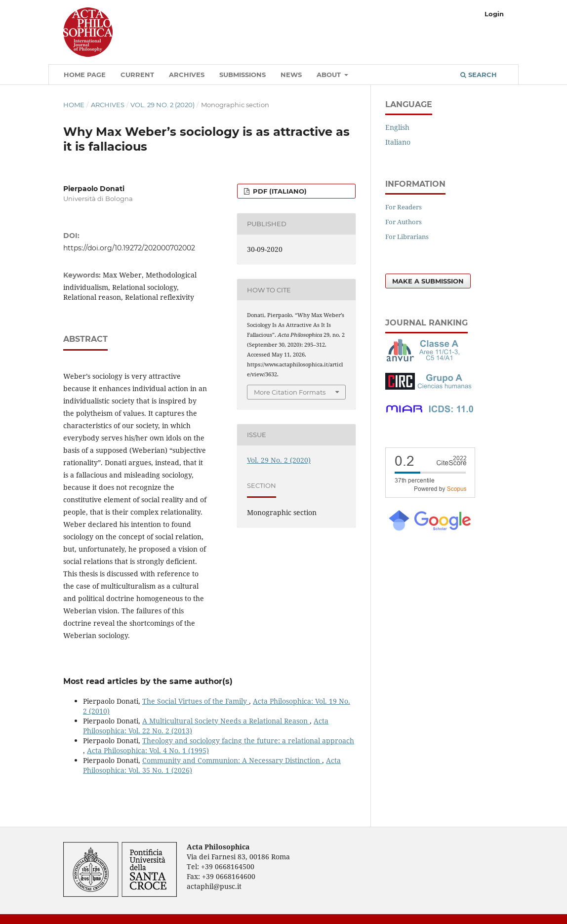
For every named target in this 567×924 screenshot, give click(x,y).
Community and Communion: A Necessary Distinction (232, 760)
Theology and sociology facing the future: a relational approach (248, 741)
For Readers (404, 207)
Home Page (85, 75)
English (397, 127)
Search (479, 75)
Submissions (243, 75)
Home (74, 105)
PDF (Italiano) (279, 191)
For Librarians (407, 237)
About (330, 75)
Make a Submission (428, 281)
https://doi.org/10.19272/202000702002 (129, 248)
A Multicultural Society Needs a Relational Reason (226, 721)
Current (137, 75)
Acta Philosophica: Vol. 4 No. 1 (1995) (148, 750)
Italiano (398, 142)
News (291, 75)
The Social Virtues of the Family (196, 701)
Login (494, 14)
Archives (187, 75)
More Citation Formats (290, 392)
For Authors (404, 222)
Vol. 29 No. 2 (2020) (162, 105)
